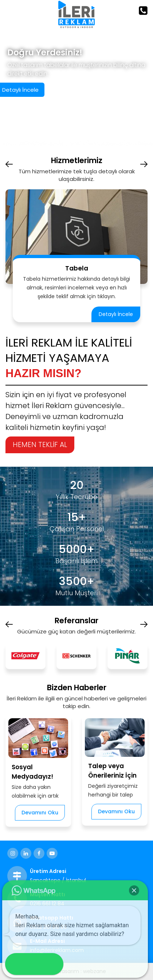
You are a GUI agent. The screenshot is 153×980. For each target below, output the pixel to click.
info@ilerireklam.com (57, 950)
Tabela (77, 268)
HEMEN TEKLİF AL (40, 445)
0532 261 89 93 (48, 927)
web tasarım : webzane (77, 971)
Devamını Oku (40, 813)
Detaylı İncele (116, 314)
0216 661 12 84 (47, 904)
